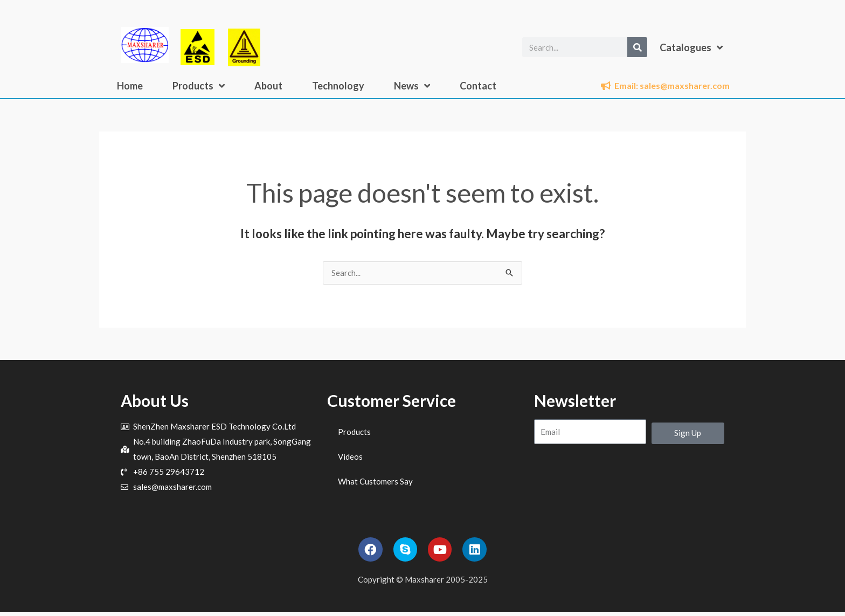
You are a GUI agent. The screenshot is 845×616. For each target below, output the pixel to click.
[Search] (637, 47)
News (412, 86)
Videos (350, 457)
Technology (338, 86)
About (268, 86)
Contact (478, 86)
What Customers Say (375, 482)
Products (199, 86)
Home (130, 86)
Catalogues (691, 47)
